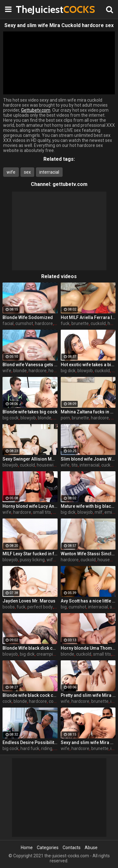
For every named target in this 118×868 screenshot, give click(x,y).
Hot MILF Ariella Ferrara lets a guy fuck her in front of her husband (88, 317)
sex (27, 172)
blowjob (85, 371)
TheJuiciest (31, 9)
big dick (68, 371)
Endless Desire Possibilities (30, 742)
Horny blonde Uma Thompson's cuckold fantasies (88, 648)
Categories (48, 848)
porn (65, 418)
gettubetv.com (70, 184)
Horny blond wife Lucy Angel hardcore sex (30, 506)
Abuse (91, 848)
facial (8, 323)
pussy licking (32, 560)
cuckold (98, 323)
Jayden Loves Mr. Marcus (29, 601)
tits (75, 465)
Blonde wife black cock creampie (30, 695)
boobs (9, 607)
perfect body (40, 607)
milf (99, 512)
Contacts (72, 848)
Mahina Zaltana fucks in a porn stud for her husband (88, 412)
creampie (46, 654)
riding (47, 748)
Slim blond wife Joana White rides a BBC (88, 459)
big (64, 607)
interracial (49, 172)
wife (11, 172)
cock (7, 701)
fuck (65, 323)
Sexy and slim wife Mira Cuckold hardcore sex (88, 742)
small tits (42, 512)
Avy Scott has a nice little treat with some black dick (88, 601)
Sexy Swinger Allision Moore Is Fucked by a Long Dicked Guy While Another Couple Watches (30, 459)
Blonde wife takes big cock (30, 412)
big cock (11, 418)
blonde (20, 371)
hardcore (44, 323)
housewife (47, 465)
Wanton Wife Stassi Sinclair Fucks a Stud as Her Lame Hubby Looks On (88, 554)
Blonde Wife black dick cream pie (30, 648)
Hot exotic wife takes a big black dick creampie (88, 365)
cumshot (24, 323)
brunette (80, 323)
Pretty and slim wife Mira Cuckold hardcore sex (88, 695)
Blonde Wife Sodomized (28, 317)
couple (55, 701)
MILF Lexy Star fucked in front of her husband (30, 554)
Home (27, 848)
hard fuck (30, 748)
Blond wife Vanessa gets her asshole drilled (30, 365)
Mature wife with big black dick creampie (88, 506)
